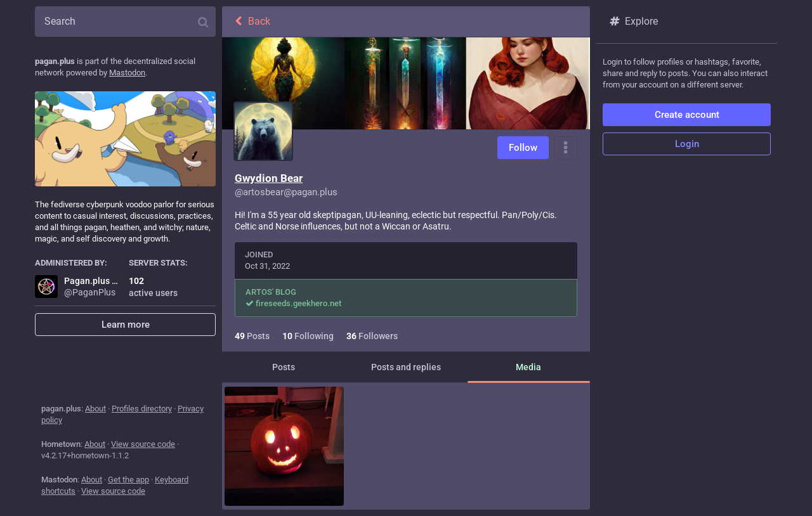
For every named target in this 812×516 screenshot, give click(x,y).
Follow (523, 148)
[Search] (125, 22)
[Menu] (566, 148)
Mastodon (127, 73)
